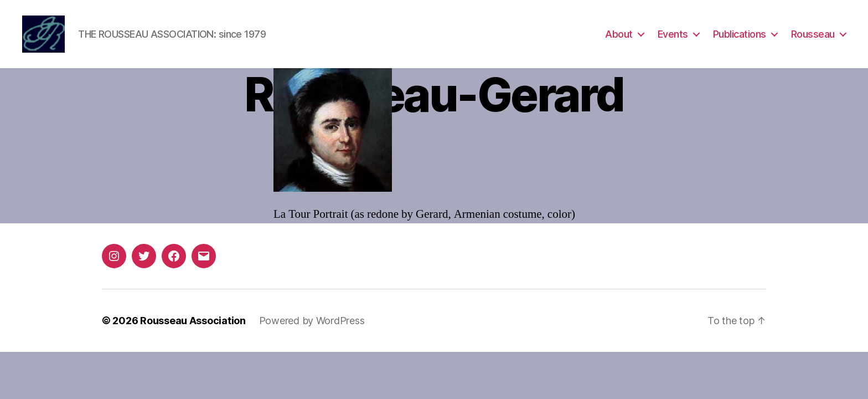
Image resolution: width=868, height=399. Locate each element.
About (619, 35)
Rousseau (813, 35)
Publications (740, 35)
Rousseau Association (193, 322)
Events (673, 35)
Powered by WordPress (312, 322)
